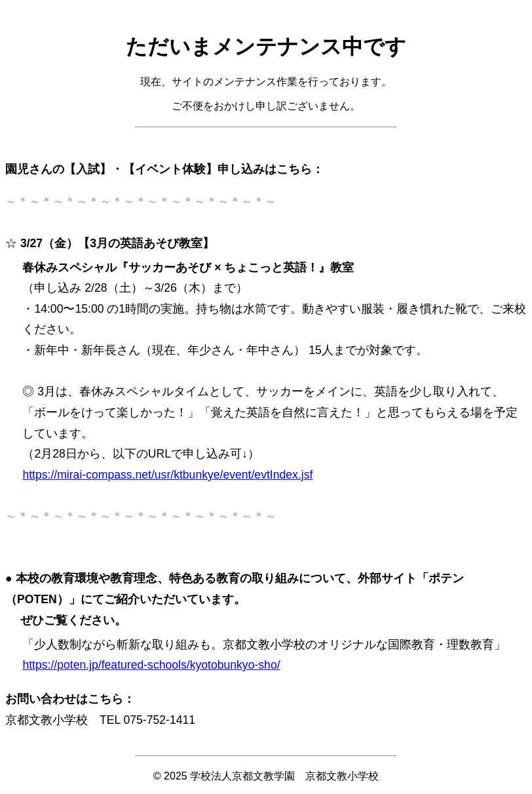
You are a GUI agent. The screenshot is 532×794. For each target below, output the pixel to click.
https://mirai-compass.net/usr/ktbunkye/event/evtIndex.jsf (167, 475)
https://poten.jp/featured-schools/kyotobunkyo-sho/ (151, 665)
